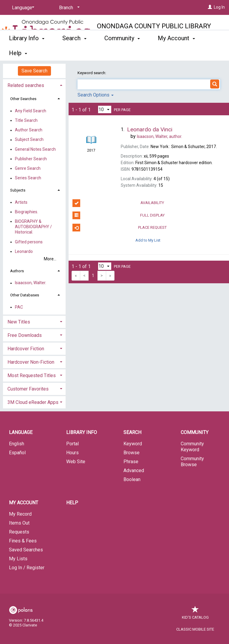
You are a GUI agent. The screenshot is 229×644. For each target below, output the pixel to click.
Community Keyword (192, 447)
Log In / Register (27, 568)
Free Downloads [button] (25, 335)
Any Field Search (31, 111)
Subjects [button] (18, 190)
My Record (20, 514)
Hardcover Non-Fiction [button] (31, 362)
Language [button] (21, 432)
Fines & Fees (23, 541)
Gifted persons (29, 242)
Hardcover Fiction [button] (26, 349)
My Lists (18, 559)
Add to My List (148, 240)
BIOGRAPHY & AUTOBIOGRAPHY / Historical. (33, 227)
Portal (72, 444)
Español (17, 453)
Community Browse (192, 462)
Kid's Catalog (195, 614)
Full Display (118, 215)
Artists (21, 202)
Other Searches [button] (23, 99)
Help (72, 503)
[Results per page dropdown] (105, 109)
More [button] (170, 53)
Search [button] (74, 52)
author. (160, 136)
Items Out (19, 523)
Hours (72, 453)
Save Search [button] (34, 71)
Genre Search (28, 168)
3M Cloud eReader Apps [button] (33, 402)
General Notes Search (35, 149)
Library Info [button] (27, 52)
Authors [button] (17, 271)
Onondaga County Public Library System (154, 30)
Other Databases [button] (25, 295)
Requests (19, 532)
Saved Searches (26, 550)
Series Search (28, 178)
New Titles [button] (19, 322)
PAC (19, 307)
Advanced (134, 470)
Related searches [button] (26, 85)
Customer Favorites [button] (28, 389)
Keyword (133, 444)
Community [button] (122, 52)
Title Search (26, 120)
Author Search (29, 130)
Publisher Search (31, 159)
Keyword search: (92, 73)
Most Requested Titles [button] (32, 375)
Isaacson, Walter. (31, 283)
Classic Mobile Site (195, 629)
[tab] (34, 85)
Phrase (131, 462)
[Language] (22, 8)
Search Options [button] (96, 95)
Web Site (76, 462)
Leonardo (24, 251)
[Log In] (210, 7)
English (17, 444)
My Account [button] (24, 503)
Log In (219, 7)
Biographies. (27, 212)
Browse (131, 453)
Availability (118, 203)
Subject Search (29, 140)
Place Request (119, 228)
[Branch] (68, 8)
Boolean (132, 479)
